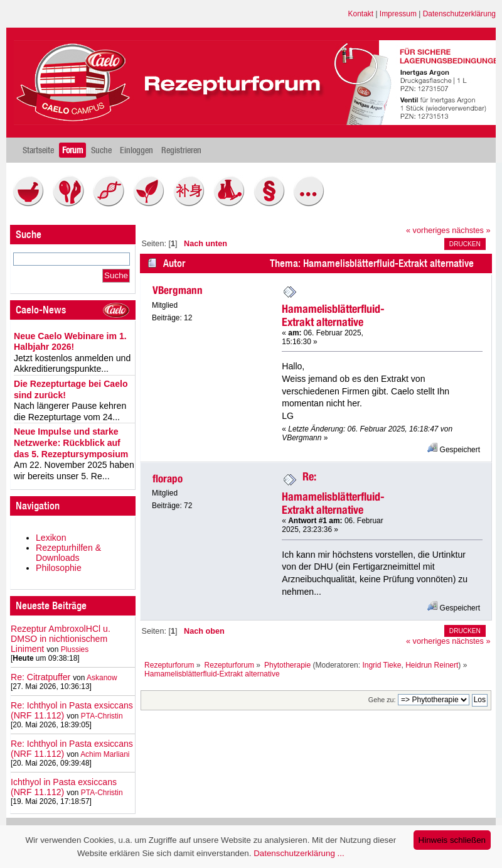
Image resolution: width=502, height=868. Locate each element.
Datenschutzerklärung (459, 14)
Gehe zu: (382, 700)
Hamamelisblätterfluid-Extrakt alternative (333, 315)
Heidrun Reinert (432, 665)
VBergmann (178, 290)
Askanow (102, 678)
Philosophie (59, 568)
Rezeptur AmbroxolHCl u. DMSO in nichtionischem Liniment (61, 639)
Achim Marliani (105, 754)
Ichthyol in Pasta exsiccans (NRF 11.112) (64, 787)
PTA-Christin (102, 716)
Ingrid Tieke (382, 665)
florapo (168, 479)
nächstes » (471, 231)
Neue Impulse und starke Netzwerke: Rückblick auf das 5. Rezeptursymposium (71, 442)
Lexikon (51, 538)
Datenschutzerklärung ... (299, 853)
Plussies (75, 649)
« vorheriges (428, 231)
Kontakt (361, 14)
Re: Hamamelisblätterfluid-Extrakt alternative (333, 493)
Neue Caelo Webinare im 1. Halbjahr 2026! (70, 342)
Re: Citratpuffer (40, 677)
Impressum (398, 14)
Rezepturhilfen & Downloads (68, 553)
